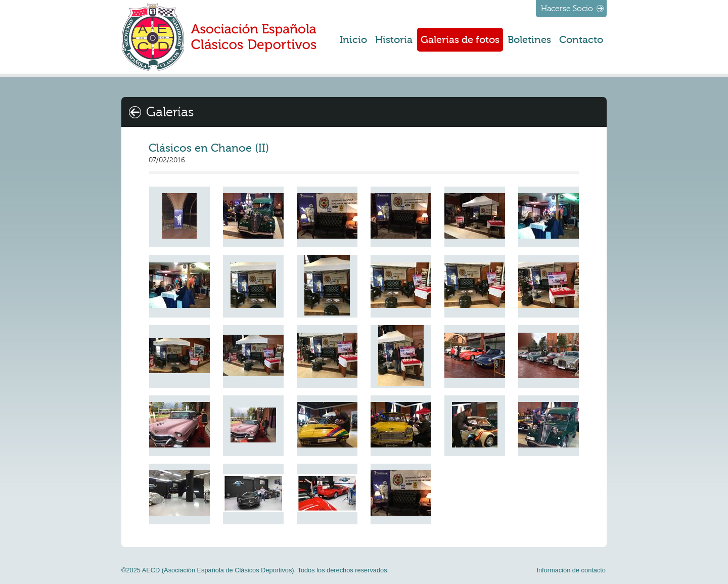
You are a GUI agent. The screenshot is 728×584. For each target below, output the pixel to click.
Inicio (353, 40)
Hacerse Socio (567, 9)
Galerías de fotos (460, 40)
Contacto (581, 40)
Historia (394, 40)
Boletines (529, 40)
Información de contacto (571, 570)
